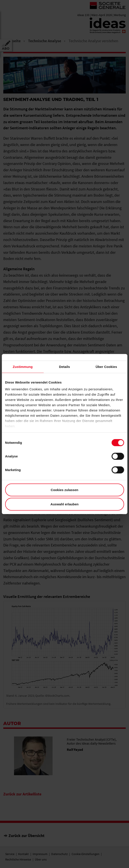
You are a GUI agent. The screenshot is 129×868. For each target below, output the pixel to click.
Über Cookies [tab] (106, 366)
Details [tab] (65, 366)
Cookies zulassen (65, 490)
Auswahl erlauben (64, 504)
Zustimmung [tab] (23, 366)
